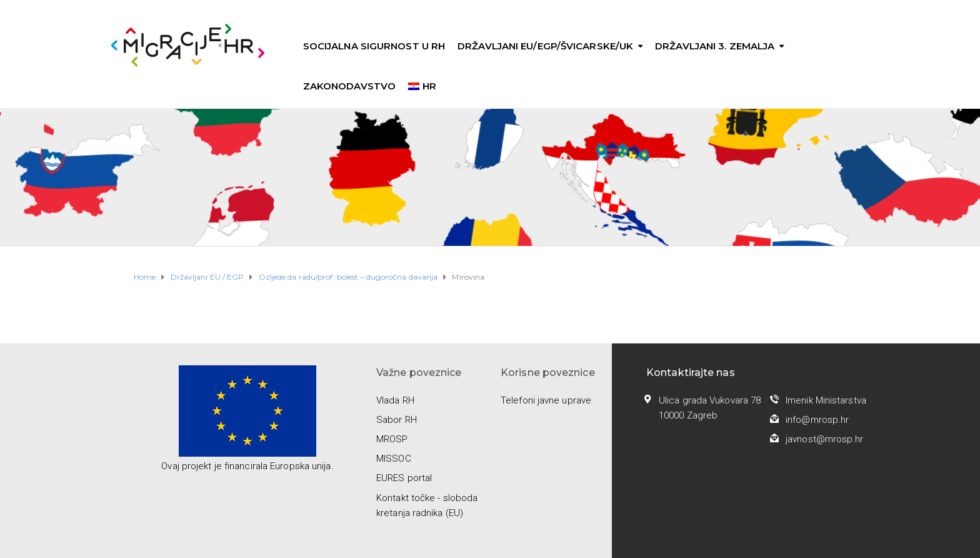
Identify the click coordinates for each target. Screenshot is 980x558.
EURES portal (404, 478)
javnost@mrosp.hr (825, 439)
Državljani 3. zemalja (715, 46)
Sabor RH (397, 420)
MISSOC (394, 459)
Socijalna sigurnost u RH (374, 46)
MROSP (392, 439)
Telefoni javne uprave (546, 400)
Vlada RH (395, 400)
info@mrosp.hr (817, 420)
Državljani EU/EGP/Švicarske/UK (545, 46)
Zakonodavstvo (349, 86)
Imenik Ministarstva (826, 400)
